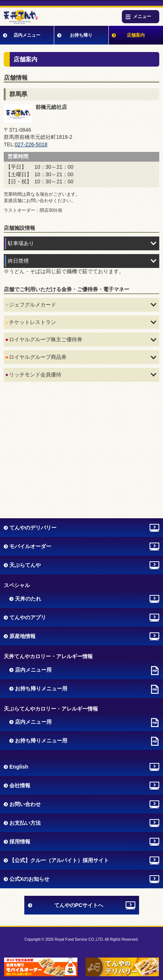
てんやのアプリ (28, 617)
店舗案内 (136, 35)
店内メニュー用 (33, 670)
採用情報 (20, 842)
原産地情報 (22, 636)
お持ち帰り (81, 35)
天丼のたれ (28, 599)
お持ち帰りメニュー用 (41, 689)
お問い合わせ (25, 804)
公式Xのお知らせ (29, 879)
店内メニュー (27, 35)
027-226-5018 (31, 144)
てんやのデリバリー (33, 528)
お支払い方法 (25, 823)
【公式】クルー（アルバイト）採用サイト (59, 860)
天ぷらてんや (25, 565)
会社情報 (20, 785)
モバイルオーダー (30, 546)
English (19, 767)
